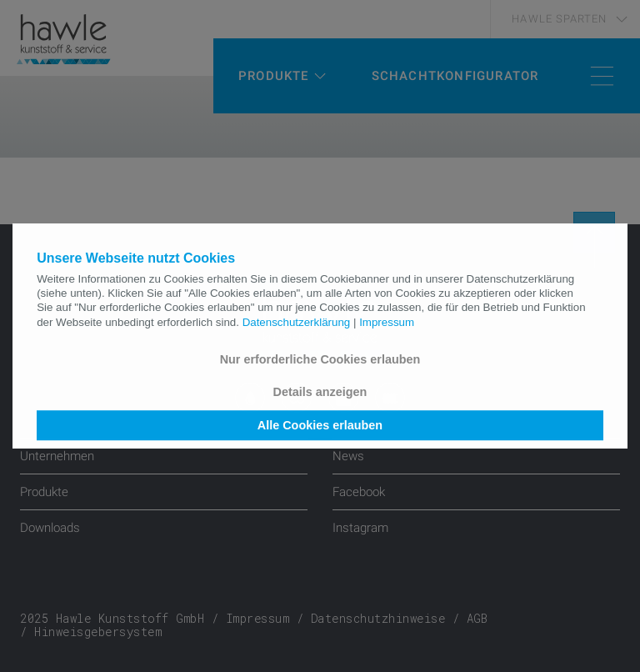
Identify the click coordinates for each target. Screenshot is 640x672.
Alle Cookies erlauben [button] (320, 425)
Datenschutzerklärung (297, 322)
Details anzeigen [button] (320, 393)
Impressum (387, 322)
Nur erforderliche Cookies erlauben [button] (320, 359)
